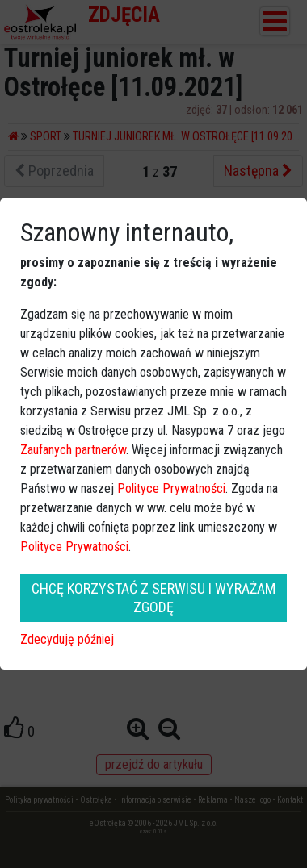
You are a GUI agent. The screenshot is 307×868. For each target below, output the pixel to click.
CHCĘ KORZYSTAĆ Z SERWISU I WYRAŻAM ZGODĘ (153, 598)
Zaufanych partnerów (73, 450)
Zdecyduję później (67, 639)
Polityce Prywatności (171, 488)
